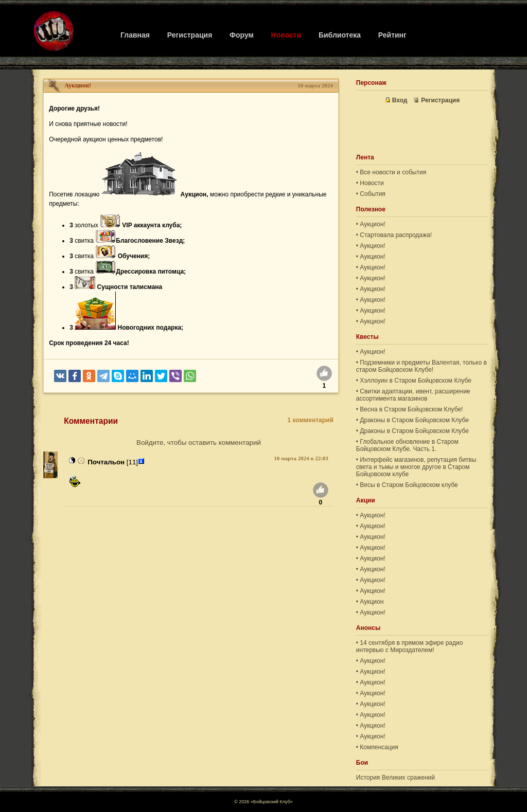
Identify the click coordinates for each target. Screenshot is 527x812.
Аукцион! (78, 85)
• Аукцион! (371, 224)
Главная (135, 35)
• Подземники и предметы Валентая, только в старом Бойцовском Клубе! (421, 366)
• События (371, 194)
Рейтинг (392, 35)
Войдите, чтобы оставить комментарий (199, 443)
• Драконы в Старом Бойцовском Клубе (412, 420)
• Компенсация (377, 747)
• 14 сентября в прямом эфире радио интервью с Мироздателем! (410, 646)
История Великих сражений (396, 778)
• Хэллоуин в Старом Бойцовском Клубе (414, 381)
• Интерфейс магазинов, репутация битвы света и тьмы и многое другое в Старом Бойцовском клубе (416, 467)
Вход (396, 100)
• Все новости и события (391, 172)
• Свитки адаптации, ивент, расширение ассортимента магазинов (413, 395)
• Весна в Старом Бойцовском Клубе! (410, 409)
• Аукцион (370, 602)
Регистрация (190, 35)
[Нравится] (324, 375)
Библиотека (340, 35)
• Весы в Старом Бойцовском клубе (407, 485)
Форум (242, 35)
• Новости (370, 183)
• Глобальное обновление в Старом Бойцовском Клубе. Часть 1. (407, 445)
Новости (286, 35)
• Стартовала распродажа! (394, 235)
